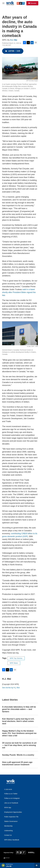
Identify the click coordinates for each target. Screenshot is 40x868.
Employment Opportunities (13, 812)
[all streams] (37, 865)
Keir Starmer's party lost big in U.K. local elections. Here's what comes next (18, 721)
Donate (33, 3)
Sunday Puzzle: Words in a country (18, 755)
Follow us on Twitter (11, 794)
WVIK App (8, 808)
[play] (3, 865)
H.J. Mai (14, 40)
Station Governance (11, 821)
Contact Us (8, 835)
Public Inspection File (11, 817)
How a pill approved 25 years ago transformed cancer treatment (17, 763)
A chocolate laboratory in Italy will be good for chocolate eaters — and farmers (19, 709)
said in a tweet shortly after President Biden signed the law (19, 292)
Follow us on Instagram (12, 798)
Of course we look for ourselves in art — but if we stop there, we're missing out (19, 745)
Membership (8, 826)
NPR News (14, 663)
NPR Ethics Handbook (12, 840)
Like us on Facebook (11, 803)
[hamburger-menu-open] (3, 3)
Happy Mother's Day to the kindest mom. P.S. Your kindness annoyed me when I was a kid (19, 733)
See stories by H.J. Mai (11, 688)
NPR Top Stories (16, 658)
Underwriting (8, 831)
